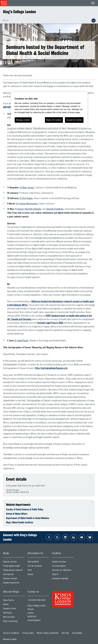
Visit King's (14, 613)
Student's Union (14, 609)
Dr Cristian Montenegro (27, 204)
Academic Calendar (63, 579)
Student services (63, 562)
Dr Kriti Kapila (26, 198)
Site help (65, 633)
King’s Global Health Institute (20, 522)
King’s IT (63, 575)
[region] (49, 110)
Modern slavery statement (48, 633)
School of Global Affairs (17, 514)
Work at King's (14, 618)
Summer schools (14, 579)
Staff (38, 571)
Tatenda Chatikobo (55, 209)
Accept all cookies (74, 120)
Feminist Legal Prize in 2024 (50, 323)
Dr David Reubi (21, 341)
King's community (14, 622)
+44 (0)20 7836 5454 (36, 600)
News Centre (14, 601)
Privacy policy (28, 633)
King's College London (20, 12)
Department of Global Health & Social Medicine (28, 518)
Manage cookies (10, 639)
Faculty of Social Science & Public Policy (25, 509)
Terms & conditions (11, 633)
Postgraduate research (14, 571)
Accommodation (63, 566)
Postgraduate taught (14, 566)
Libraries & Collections (63, 571)
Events (14, 605)
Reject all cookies (54, 120)
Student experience (14, 583)
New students (38, 562)
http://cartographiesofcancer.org (51, 368)
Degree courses (14, 562)
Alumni (38, 575)
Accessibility (77, 633)
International (14, 575)
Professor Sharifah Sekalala (28, 209)
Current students (38, 566)
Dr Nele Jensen (27, 188)
